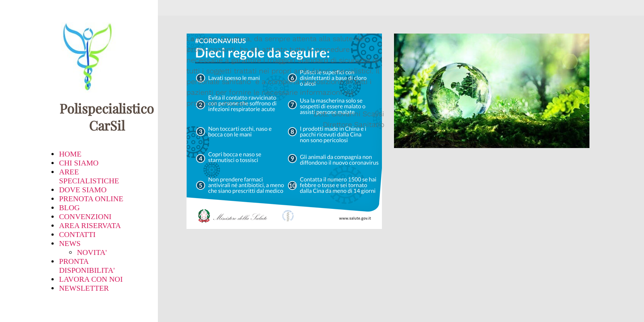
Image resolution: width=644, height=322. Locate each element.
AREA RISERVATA (90, 226)
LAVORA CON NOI (91, 279)
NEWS (70, 244)
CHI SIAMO (79, 163)
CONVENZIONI (85, 217)
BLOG (69, 208)
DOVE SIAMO (83, 190)
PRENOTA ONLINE (91, 199)
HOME (70, 154)
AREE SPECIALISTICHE (89, 176)
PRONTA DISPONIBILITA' (87, 266)
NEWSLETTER (84, 288)
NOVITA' (92, 252)
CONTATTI (77, 235)
